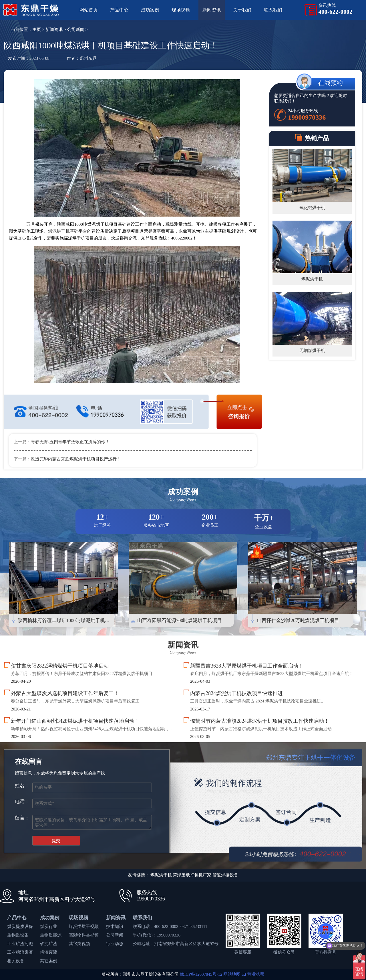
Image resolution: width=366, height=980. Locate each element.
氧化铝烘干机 (312, 208)
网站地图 (232, 974)
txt (244, 974)
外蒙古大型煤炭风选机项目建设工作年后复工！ (65, 693)
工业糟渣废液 (20, 952)
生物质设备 (18, 935)
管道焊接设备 (225, 875)
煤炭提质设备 (20, 926)
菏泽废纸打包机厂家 (192, 875)
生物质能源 (51, 935)
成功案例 (150, 10)
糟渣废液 (49, 952)
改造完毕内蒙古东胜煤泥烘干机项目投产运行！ (76, 459)
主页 (37, 29)
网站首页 (89, 10)
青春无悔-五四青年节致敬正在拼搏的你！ (70, 442)
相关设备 (16, 961)
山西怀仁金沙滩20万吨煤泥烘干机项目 (298, 620)
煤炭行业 (49, 926)
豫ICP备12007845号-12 (201, 974)
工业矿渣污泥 (20, 944)
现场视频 (181, 10)
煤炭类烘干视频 (84, 926)
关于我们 (242, 10)
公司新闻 (76, 29)
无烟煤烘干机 (312, 351)
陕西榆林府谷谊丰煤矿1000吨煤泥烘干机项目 (66, 620)
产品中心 (119, 10)
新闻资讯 (212, 10)
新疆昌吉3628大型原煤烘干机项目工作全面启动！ (247, 666)
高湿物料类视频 (84, 935)
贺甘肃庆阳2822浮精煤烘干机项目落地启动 (60, 666)
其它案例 (49, 961)
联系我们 (273, 10)
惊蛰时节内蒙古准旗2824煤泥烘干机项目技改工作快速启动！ (260, 721)
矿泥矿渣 (49, 944)
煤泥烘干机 (59, 231)
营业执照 (256, 974)
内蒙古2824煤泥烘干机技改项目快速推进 (236, 693)
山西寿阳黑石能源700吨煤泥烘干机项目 (180, 620)
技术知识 (115, 926)
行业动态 (115, 944)
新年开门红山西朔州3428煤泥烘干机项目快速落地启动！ (75, 721)
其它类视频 (79, 944)
